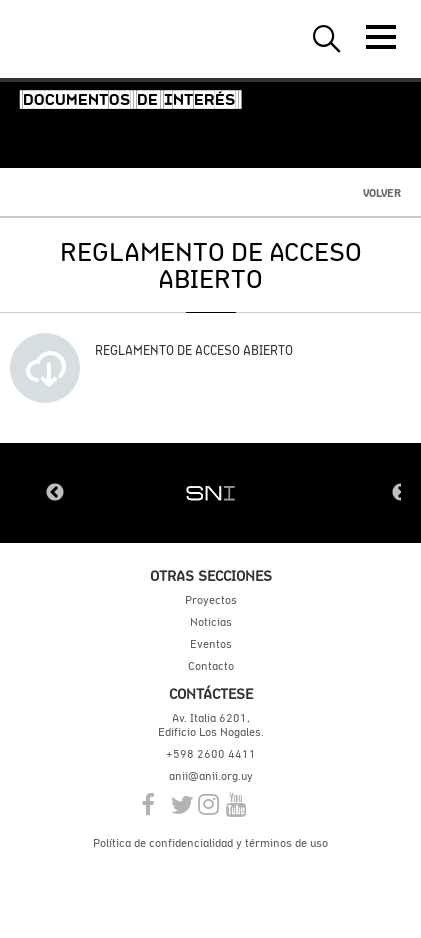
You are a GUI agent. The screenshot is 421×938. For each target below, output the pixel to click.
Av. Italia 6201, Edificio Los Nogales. (211, 725)
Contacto (211, 666)
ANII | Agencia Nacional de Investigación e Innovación (110, 39)
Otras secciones (211, 575)
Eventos (211, 644)
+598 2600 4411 (211, 754)
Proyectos (211, 600)
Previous (55, 493)
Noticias (211, 622)
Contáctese (211, 693)
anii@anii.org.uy (211, 776)
